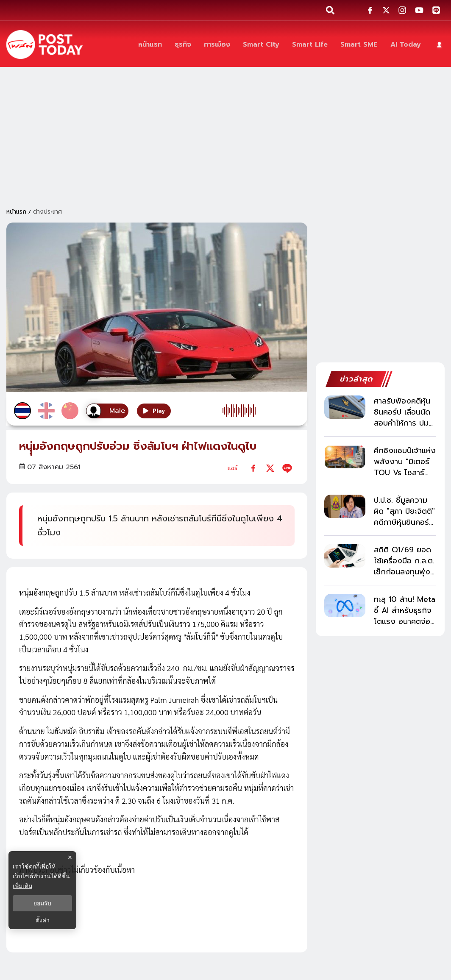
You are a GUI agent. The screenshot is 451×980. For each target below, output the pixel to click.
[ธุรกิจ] (183, 45)
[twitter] (270, 468)
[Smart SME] (359, 45)
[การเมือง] (217, 45)
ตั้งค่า (43, 920)
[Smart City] (261, 45)
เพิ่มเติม (22, 886)
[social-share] (370, 10)
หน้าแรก (16, 212)
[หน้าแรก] (150, 45)
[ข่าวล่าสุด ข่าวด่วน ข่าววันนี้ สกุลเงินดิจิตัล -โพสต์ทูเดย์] (45, 45)
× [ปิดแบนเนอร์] (70, 857)
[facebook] (253, 468)
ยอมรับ (42, 903)
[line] (287, 468)
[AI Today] (406, 45)
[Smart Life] (310, 45)
